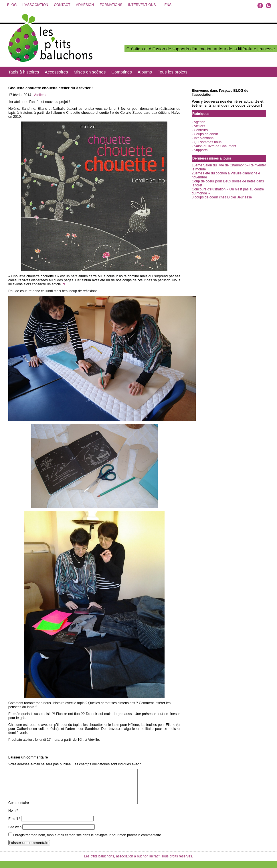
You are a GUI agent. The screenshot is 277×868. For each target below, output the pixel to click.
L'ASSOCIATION (35, 5)
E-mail (14, 826)
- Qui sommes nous (207, 142)
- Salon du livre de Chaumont (214, 146)
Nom (13, 817)
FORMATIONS (111, 5)
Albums (145, 72)
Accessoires (57, 72)
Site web (15, 834)
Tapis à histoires (24, 72)
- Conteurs (200, 130)
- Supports (200, 150)
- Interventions (203, 138)
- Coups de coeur (205, 134)
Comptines (122, 72)
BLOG (12, 5)
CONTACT (62, 5)
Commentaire (19, 810)
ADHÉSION (85, 5)
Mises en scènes (90, 72)
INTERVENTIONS (142, 5)
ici (63, 284)
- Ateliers (39, 95)
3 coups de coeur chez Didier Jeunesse (222, 197)
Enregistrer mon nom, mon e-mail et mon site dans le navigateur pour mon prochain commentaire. (87, 842)
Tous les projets (173, 72)
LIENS (166, 5)
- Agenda (199, 122)
